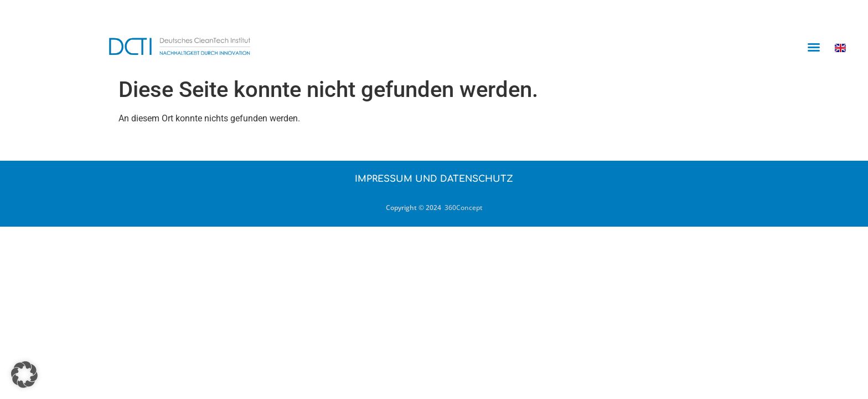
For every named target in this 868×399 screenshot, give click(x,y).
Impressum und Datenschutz (434, 179)
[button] (814, 47)
